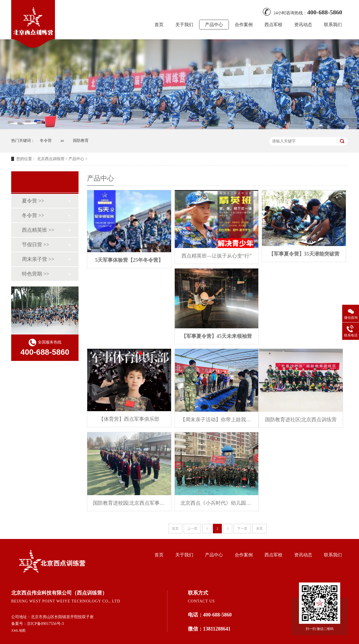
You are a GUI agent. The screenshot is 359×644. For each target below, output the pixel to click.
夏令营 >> (33, 201)
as (62, 141)
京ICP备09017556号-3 (45, 624)
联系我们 (333, 25)
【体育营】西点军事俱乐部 (129, 419)
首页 (159, 25)
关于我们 (184, 25)
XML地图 (18, 631)
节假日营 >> (35, 245)
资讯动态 (303, 25)
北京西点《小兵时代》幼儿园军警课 (217, 503)
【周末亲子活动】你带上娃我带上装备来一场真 (217, 420)
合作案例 (244, 25)
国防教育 (81, 141)
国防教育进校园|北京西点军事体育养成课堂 (129, 503)
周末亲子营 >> (38, 259)
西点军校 (273, 25)
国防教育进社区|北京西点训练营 (301, 420)
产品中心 (214, 25)
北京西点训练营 (51, 159)
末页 (259, 529)
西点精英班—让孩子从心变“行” (217, 256)
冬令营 (46, 141)
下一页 (242, 529)
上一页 (192, 529)
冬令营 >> (33, 215)
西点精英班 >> (38, 230)
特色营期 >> (35, 274)
